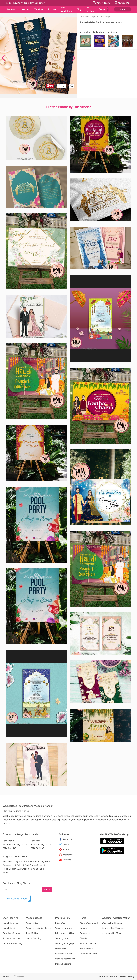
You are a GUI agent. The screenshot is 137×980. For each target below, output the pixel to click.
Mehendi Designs (63, 964)
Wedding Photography (65, 943)
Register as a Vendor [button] (17, 899)
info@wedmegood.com (41, 844)
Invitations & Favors (64, 954)
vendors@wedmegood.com (15, 844)
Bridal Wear (60, 923)
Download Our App (11, 933)
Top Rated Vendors (11, 938)
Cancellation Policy (89, 954)
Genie (102, 9)
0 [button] (62, 86)
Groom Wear (61, 948)
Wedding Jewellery (64, 928)
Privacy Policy (86, 948)
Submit (47, 889)
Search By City (10, 928)
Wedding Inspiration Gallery (39, 928)
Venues (25, 9)
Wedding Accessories (65, 959)
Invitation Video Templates (114, 933)
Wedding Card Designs (112, 923)
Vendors (39, 9)
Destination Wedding (12, 943)
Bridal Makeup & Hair (65, 933)
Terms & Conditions (89, 943)
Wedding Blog (32, 923)
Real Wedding (32, 933)
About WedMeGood (89, 923)
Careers (83, 928)
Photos (52, 9)
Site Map (84, 938)
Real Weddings (66, 9)
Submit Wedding (34, 938)
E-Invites (90, 9)
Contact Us (85, 933)
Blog (79, 9)
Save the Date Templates (113, 928)
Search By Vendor (11, 923)
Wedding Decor (62, 938)
